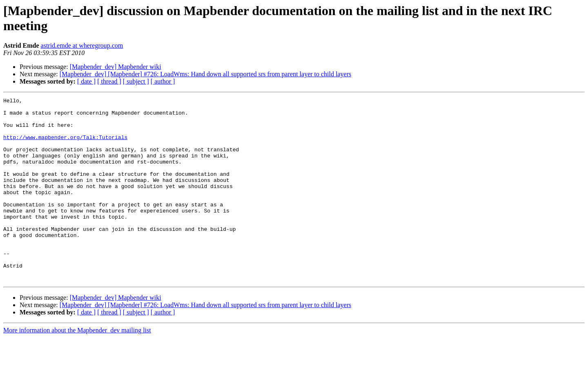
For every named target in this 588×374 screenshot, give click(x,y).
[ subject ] (136, 81)
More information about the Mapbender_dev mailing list (77, 367)
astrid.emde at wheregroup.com (82, 45)
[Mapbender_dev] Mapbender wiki (116, 67)
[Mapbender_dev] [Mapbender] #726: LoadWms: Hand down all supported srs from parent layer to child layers (205, 74)
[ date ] (86, 81)
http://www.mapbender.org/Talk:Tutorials (65, 146)
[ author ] (163, 81)
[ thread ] (109, 81)
